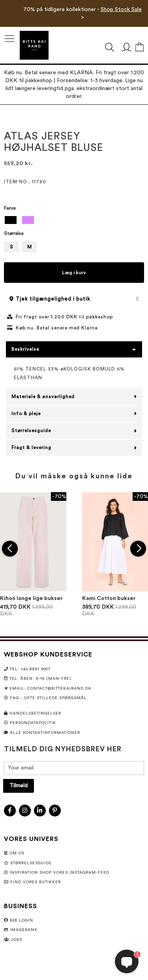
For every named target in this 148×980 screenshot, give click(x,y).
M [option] (29, 247)
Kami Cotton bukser (109, 598)
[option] (11, 220)
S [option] (11, 247)
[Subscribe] (19, 786)
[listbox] (74, 221)
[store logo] (34, 45)
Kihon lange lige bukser (31, 598)
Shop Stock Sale (121, 9)
